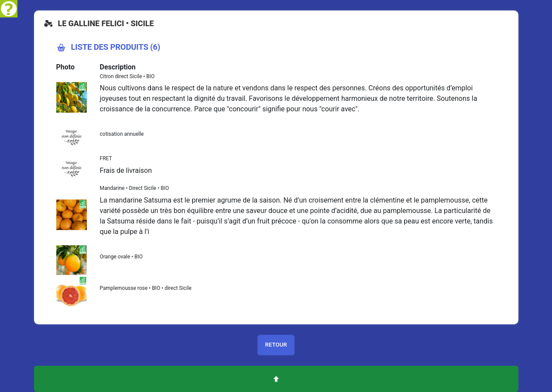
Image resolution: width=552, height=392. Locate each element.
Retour (276, 345)
